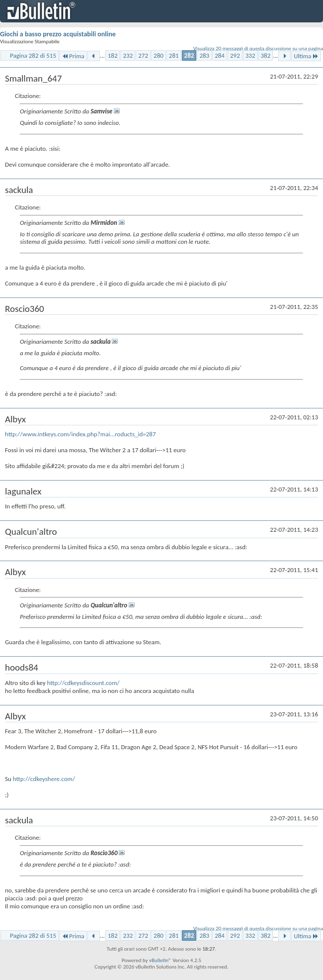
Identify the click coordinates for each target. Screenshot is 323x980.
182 (113, 55)
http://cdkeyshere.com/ (44, 779)
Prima (73, 56)
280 (159, 55)
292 (235, 55)
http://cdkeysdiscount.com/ (83, 683)
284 (220, 55)
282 (189, 55)
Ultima (306, 56)
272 (143, 55)
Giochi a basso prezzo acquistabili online (58, 34)
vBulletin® (160, 960)
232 (128, 55)
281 (174, 55)
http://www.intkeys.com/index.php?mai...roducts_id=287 (81, 434)
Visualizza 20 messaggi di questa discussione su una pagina (258, 49)
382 (266, 55)
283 (204, 55)
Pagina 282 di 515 (33, 55)
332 (250, 55)
